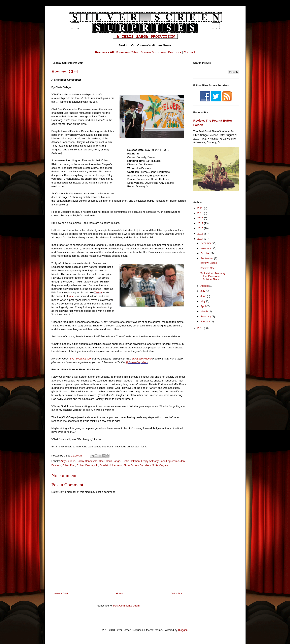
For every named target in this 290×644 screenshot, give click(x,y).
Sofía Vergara (160, 465)
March (204, 311)
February (206, 316)
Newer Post (61, 593)
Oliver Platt (69, 465)
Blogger (183, 630)
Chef (102, 461)
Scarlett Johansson (111, 465)
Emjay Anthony (150, 461)
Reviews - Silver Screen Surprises (141, 52)
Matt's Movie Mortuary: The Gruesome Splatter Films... (213, 276)
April (203, 306)
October (205, 253)
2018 (201, 218)
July (203, 291)
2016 (201, 228)
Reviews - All (104, 52)
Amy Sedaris (68, 461)
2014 (201, 239)
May (203, 301)
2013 (201, 328)
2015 (201, 234)
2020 (201, 208)
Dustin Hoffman (131, 461)
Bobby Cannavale (87, 461)
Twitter (98, 292)
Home (119, 593)
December (207, 243)
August (205, 286)
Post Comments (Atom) (127, 606)
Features (175, 52)
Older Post (177, 593)
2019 (201, 213)
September (207, 258)
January (205, 321)
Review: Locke (208, 263)
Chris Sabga (113, 461)
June (204, 296)
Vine (71, 296)
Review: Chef (208, 268)
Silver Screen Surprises (137, 465)
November (207, 248)
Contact (189, 52)
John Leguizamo (169, 461)
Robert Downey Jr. (87, 465)
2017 (201, 223)
